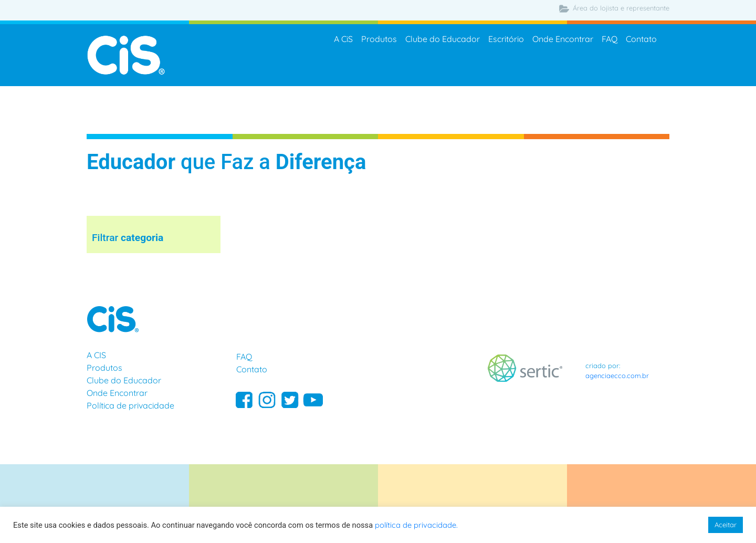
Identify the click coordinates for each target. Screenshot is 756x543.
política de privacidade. (416, 525)
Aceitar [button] (726, 525)
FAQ (610, 40)
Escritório (506, 40)
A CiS (343, 40)
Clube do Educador (443, 40)
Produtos (379, 40)
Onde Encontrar (563, 40)
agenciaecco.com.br (617, 375)
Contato (641, 40)
